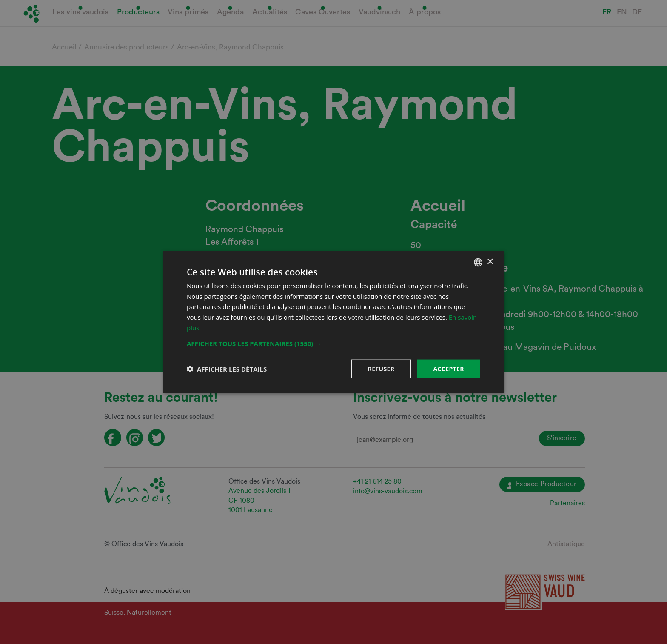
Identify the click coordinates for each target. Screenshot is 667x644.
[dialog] (333, 322)
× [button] (490, 262)
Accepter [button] (449, 368)
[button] (333, 343)
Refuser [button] (381, 368)
